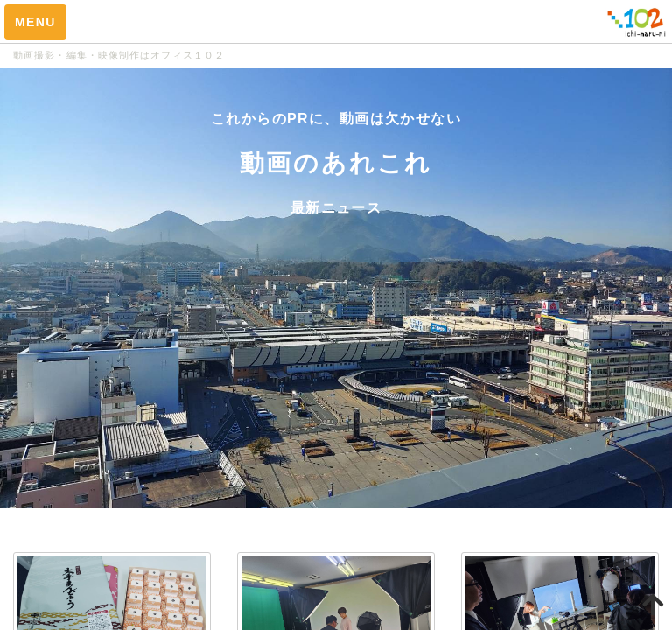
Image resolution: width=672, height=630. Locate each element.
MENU (35, 22)
